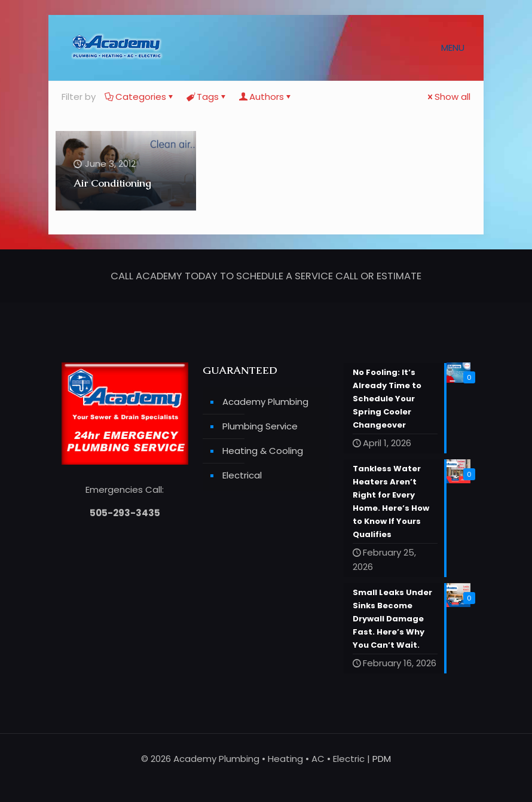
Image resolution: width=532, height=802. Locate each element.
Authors (266, 97)
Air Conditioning (112, 183)
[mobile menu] (457, 48)
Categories (140, 97)
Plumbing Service (260, 427)
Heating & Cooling (263, 451)
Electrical (242, 476)
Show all (448, 97)
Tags (207, 97)
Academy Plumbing (265, 402)
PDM (382, 759)
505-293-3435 (125, 513)
